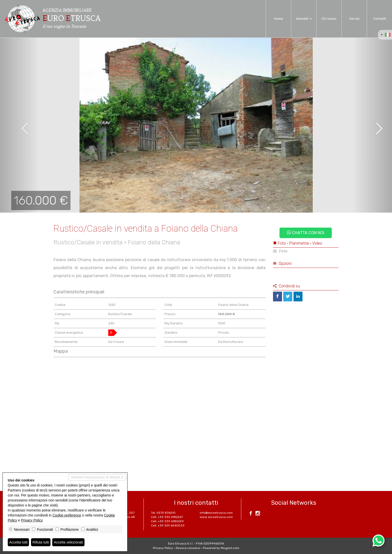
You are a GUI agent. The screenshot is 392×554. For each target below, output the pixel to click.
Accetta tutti (18, 542)
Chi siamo (329, 19)
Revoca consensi (188, 548)
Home (278, 19)
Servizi (354, 19)
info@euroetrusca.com (216, 513)
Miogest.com (230, 548)
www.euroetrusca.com (216, 517)
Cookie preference (67, 515)
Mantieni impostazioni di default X (97, 477)
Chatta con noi (306, 233)
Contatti (380, 19)
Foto (280, 251)
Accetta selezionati (68, 542)
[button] (20, 125)
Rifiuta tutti (41, 542)
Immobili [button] (304, 19)
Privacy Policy (163, 548)
